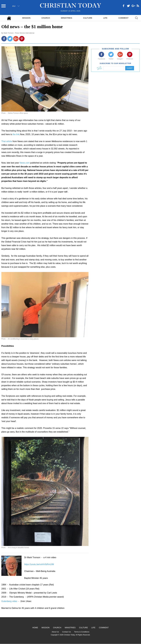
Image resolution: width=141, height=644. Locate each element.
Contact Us (67, 632)
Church (46, 18)
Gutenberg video (10, 601)
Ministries (67, 18)
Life (105, 18)
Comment (123, 18)
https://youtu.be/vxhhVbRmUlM (39, 564)
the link (16, 134)
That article (7, 141)
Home (35, 628)
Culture (88, 18)
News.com (25, 163)
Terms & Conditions (82, 632)
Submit (130, 68)
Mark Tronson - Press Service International (19, 33)
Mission (26, 18)
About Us (55, 632)
